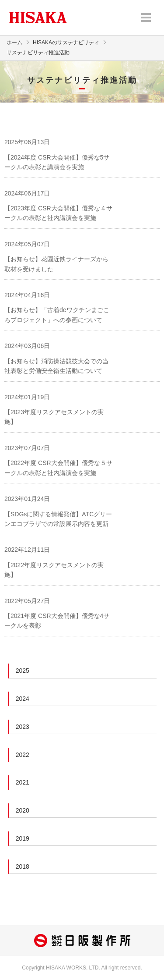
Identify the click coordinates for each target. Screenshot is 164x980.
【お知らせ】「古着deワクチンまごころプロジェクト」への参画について (57, 315)
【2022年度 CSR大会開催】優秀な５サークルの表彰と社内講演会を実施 (58, 468)
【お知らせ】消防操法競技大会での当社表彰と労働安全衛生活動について (56, 366)
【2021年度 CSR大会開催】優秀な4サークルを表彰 (57, 621)
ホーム (14, 43)
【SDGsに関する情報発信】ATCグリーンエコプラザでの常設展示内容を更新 (58, 519)
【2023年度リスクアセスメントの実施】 (54, 417)
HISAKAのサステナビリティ (66, 43)
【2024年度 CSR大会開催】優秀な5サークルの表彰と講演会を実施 (57, 162)
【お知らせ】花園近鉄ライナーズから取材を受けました (56, 264)
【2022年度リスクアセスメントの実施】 (54, 570)
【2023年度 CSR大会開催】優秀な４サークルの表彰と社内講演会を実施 (58, 213)
